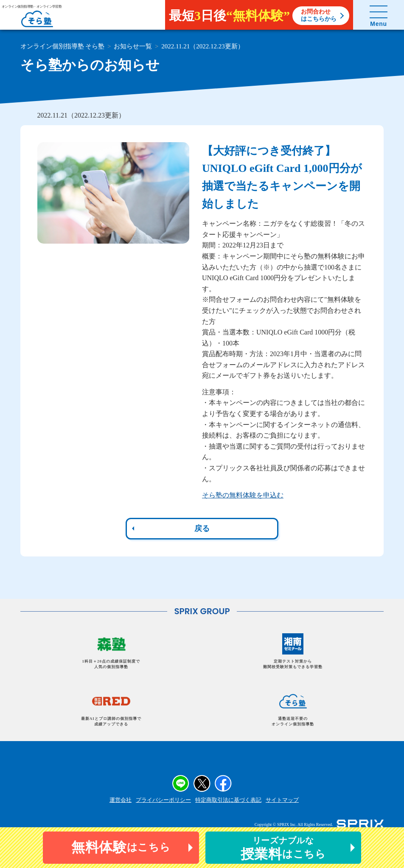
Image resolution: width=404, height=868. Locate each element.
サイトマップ (282, 800)
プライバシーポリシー (163, 800)
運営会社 (121, 800)
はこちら (121, 847)
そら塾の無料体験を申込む (243, 495)
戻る (202, 528)
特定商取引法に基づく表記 (228, 800)
